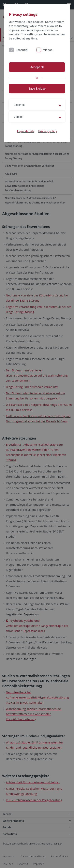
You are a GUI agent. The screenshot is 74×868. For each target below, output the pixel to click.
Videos (48, 50)
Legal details (26, 131)
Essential (22, 50)
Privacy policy (48, 131)
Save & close (37, 89)
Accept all (37, 67)
